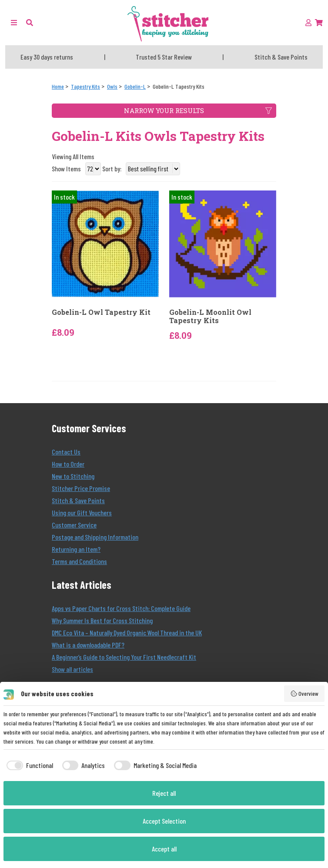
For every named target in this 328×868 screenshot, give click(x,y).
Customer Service (74, 525)
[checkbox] (28, 765)
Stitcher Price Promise (81, 488)
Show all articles (72, 669)
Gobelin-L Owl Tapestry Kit (101, 312)
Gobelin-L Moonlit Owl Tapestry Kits (210, 316)
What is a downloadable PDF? (88, 645)
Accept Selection (164, 821)
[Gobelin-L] (135, 86)
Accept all (164, 849)
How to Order (68, 464)
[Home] (58, 86)
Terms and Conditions (79, 561)
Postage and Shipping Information (95, 537)
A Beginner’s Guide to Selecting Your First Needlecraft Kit (124, 657)
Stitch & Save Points (78, 500)
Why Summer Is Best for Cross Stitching (102, 620)
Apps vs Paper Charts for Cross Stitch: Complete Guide (121, 608)
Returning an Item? (76, 549)
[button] (30, 22)
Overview (305, 694)
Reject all (164, 793)
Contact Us (66, 452)
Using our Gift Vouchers (82, 512)
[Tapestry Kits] (85, 86)
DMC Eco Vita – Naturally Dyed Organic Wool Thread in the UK (127, 633)
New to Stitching (73, 476)
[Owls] (112, 86)
